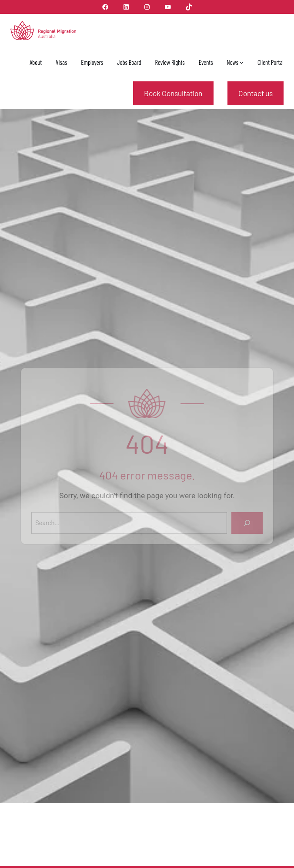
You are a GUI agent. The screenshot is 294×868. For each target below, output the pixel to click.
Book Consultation (173, 93)
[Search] (247, 523)
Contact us (256, 93)
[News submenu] (242, 62)
